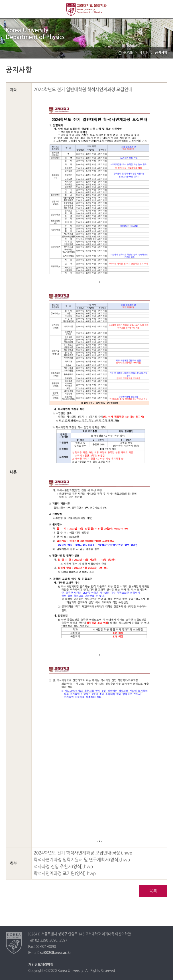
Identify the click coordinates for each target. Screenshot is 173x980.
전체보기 (9, 9)
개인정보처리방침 (41, 965)
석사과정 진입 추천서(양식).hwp (63, 867)
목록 (153, 891)
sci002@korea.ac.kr (55, 953)
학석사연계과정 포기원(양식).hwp (65, 874)
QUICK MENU (164, 9)
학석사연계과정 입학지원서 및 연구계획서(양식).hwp (82, 860)
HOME (128, 53)
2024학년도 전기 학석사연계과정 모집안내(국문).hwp (83, 853)
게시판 (144, 53)
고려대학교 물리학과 (86, 10)
